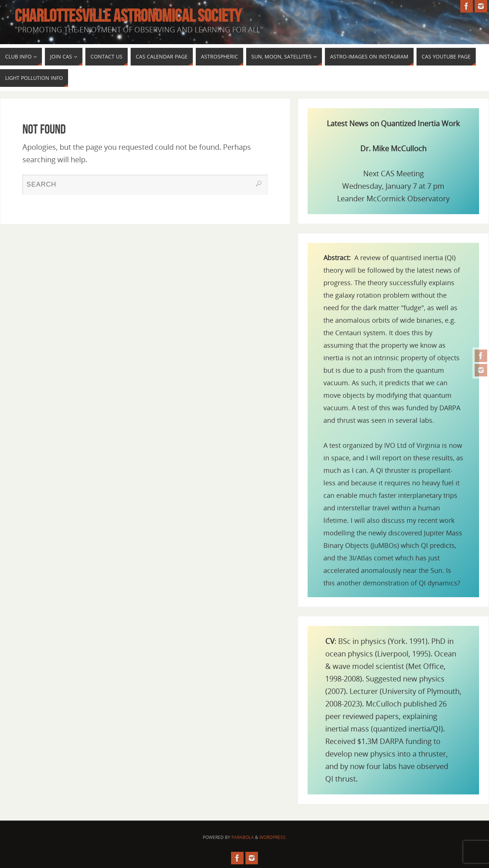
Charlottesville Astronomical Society (128, 16)
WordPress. (273, 837)
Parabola (243, 837)
